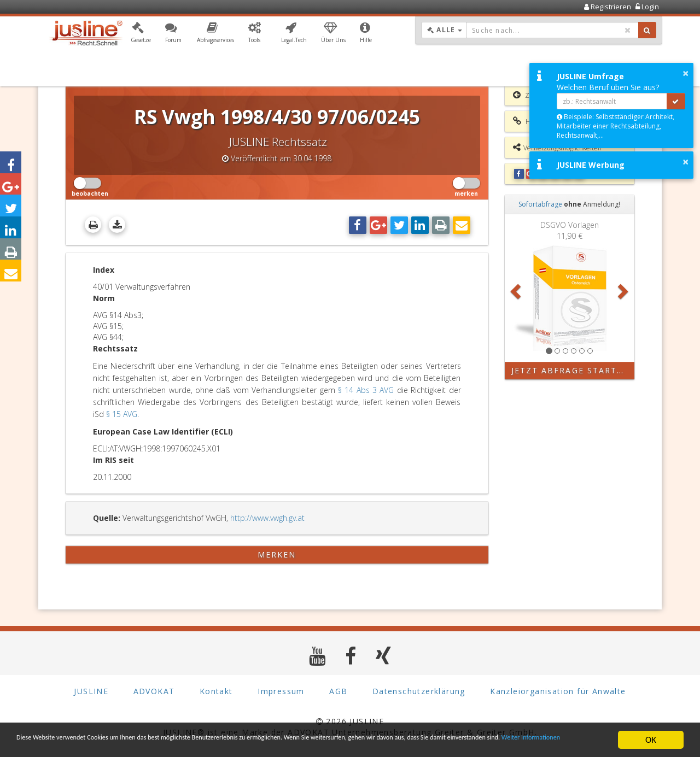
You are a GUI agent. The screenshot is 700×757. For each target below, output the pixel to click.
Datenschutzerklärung (419, 691)
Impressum (281, 691)
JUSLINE (91, 691)
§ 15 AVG (122, 414)
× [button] (686, 73)
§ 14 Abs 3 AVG (366, 390)
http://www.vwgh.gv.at (267, 518)
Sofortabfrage (540, 204)
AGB (338, 691)
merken (277, 554)
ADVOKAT (154, 691)
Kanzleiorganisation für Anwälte (558, 691)
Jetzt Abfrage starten (571, 370)
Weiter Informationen (157, 745)
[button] (141, 34)
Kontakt (216, 691)
